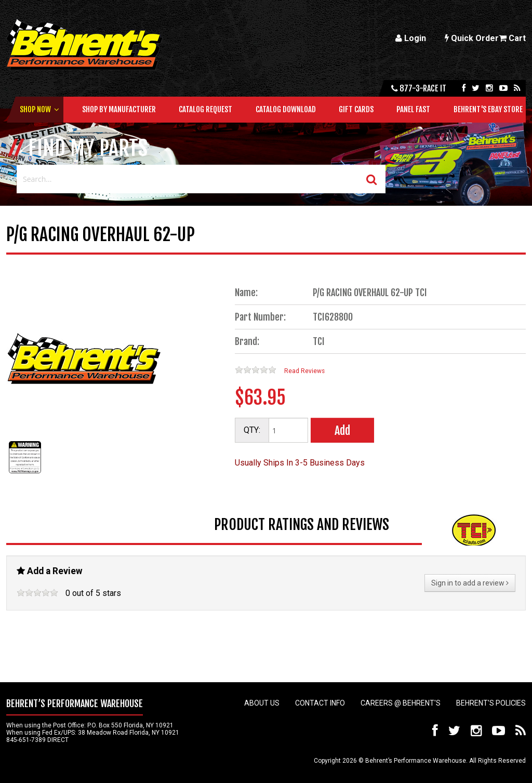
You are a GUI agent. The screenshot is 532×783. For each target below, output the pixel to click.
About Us (262, 703)
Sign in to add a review (470, 583)
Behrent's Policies (491, 703)
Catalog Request (205, 109)
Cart (512, 38)
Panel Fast (413, 109)
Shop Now (35, 109)
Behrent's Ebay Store (488, 109)
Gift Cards (356, 109)
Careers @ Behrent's (401, 703)
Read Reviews (304, 371)
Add (342, 430)
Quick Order (472, 38)
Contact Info (320, 703)
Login (411, 38)
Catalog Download (286, 109)
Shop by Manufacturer (119, 109)
